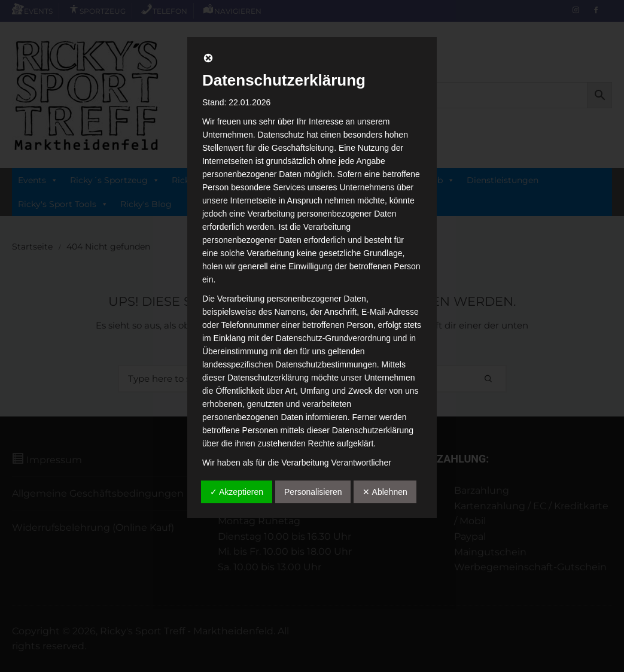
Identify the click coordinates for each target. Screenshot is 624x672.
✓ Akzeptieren (237, 492)
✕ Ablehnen (385, 492)
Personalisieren (313, 492)
